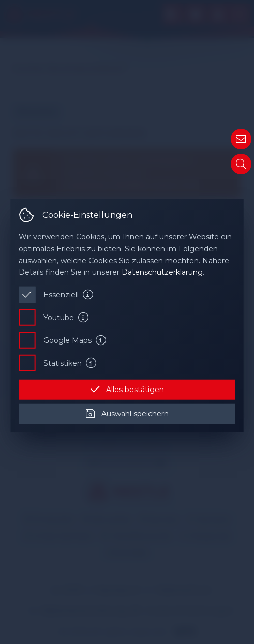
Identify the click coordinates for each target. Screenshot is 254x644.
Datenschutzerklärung (162, 272)
